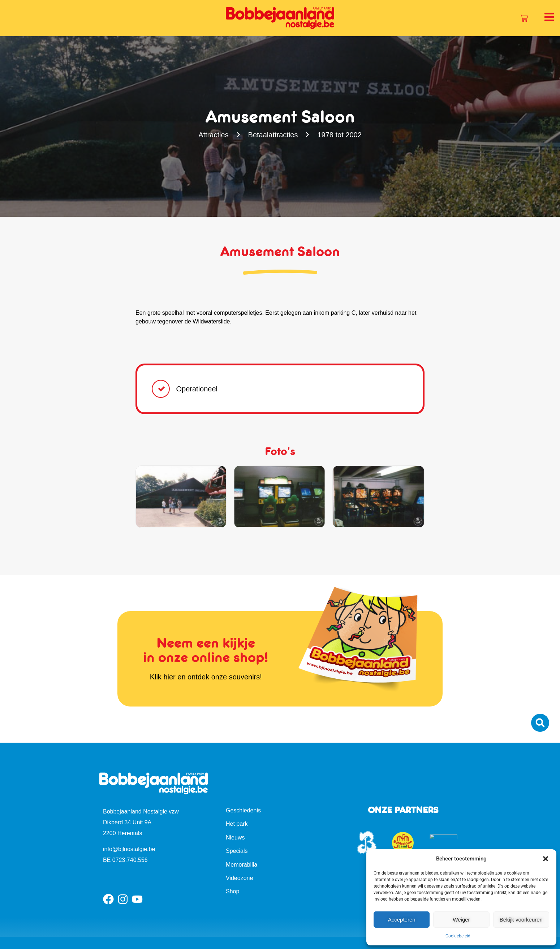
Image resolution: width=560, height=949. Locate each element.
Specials (237, 851)
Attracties (213, 135)
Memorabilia (242, 865)
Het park (237, 824)
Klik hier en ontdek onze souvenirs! (206, 677)
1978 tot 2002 (340, 135)
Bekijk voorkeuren (521, 920)
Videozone (239, 878)
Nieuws (235, 838)
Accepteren (402, 920)
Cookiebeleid (458, 936)
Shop (232, 891)
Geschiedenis (243, 810)
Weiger (461, 920)
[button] (546, 859)
